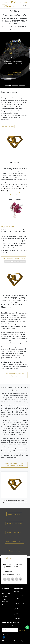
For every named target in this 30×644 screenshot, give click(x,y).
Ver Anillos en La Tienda (8, 126)
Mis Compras (5, 590)
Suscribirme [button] (22, 630)
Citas (3, 605)
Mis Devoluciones (7, 593)
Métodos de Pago (19, 595)
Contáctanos (18, 618)
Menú (25, 6)
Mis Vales (4, 597)
